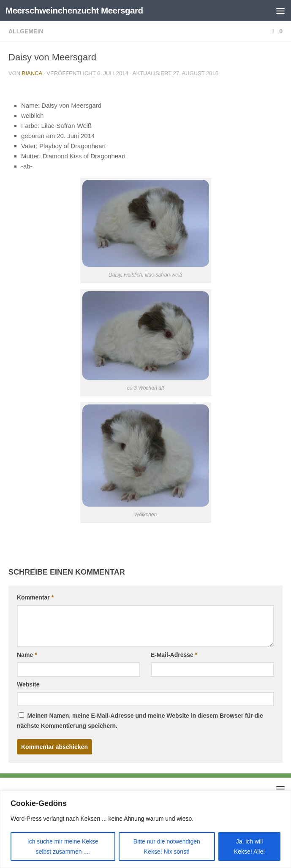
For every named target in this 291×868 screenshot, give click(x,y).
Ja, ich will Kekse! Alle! (249, 846)
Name (27, 655)
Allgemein (26, 31)
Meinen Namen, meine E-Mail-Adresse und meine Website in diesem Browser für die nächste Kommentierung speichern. (140, 721)
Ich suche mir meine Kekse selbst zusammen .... (63, 846)
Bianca (32, 73)
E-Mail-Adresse (174, 655)
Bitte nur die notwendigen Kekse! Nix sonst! (167, 846)
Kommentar (35, 597)
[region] (145, 829)
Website (28, 684)
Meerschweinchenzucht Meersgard (76, 10)
